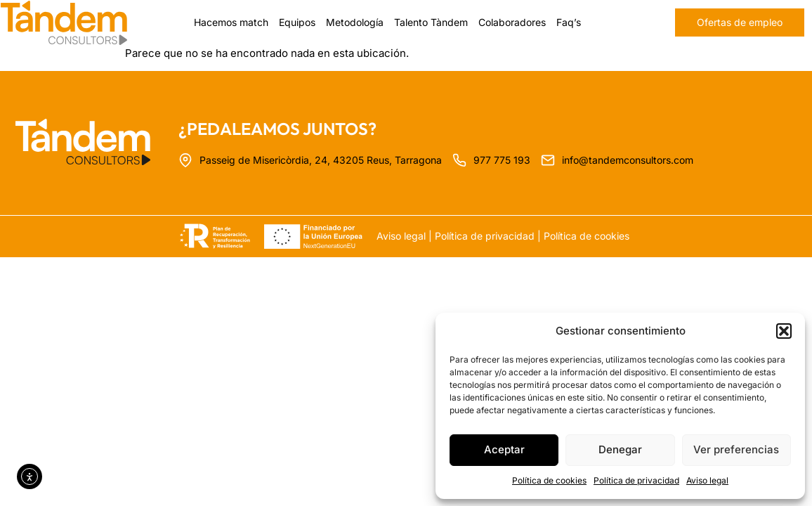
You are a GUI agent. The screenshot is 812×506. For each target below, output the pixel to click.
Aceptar (504, 449)
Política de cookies (549, 480)
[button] (784, 331)
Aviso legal (707, 480)
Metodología (355, 22)
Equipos (297, 22)
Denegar (620, 449)
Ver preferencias (736, 449)
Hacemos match (231, 22)
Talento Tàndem (431, 22)
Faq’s (569, 22)
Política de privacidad (636, 480)
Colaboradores (512, 22)
